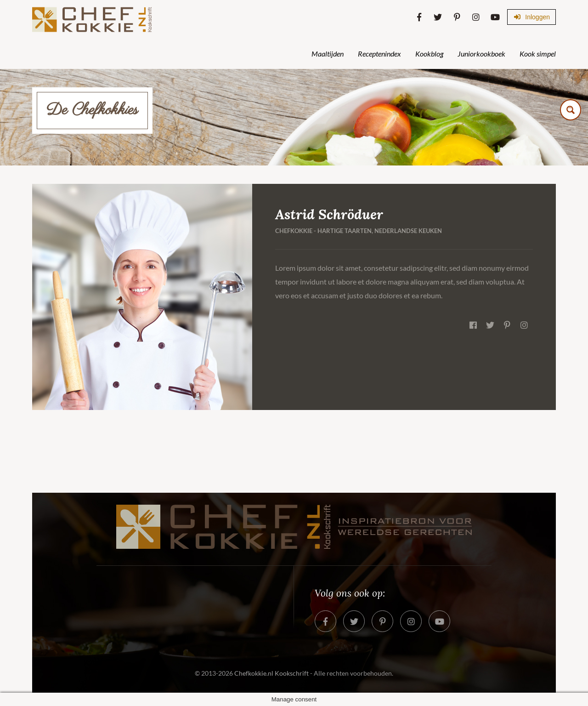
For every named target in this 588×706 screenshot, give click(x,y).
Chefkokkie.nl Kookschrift (271, 673)
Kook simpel (538, 54)
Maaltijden (328, 54)
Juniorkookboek (481, 54)
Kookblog (429, 54)
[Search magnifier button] (571, 110)
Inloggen (531, 17)
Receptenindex (379, 54)
